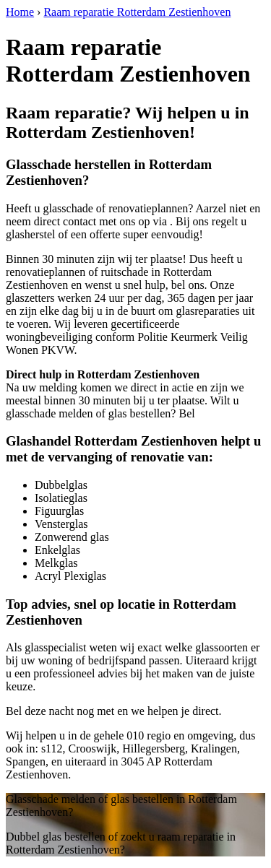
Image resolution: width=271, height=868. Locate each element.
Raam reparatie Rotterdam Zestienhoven (137, 12)
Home (20, 12)
